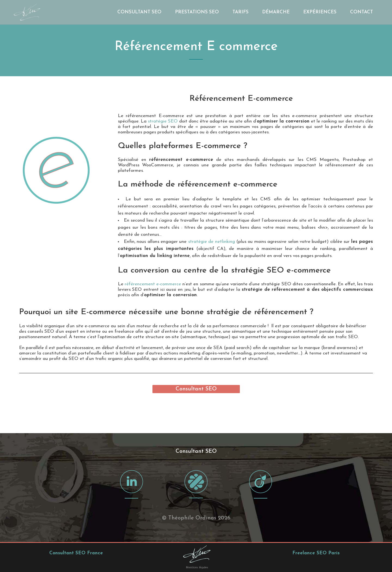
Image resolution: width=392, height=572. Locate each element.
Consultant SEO (196, 389)
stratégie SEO (163, 121)
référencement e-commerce (153, 284)
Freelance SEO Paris (316, 523)
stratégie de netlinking (212, 242)
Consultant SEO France (76, 523)
